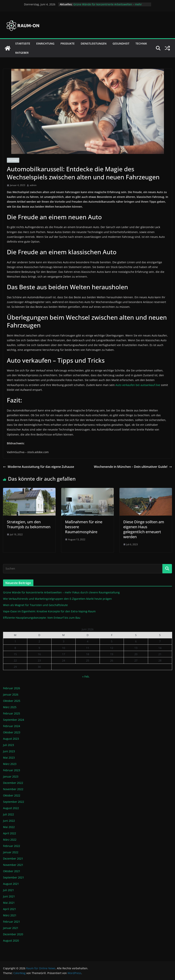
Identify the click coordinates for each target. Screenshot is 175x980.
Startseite (23, 43)
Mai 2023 (9, 758)
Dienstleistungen (94, 43)
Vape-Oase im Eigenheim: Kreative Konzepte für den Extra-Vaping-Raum (49, 611)
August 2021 (11, 884)
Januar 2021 (11, 928)
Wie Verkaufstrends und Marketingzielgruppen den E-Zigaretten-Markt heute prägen (57, 599)
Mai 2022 (9, 827)
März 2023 (10, 764)
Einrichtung (45, 43)
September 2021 (14, 877)
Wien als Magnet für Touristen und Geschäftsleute (35, 605)
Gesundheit (121, 43)
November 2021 (13, 865)
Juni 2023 (9, 751)
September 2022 (14, 802)
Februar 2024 (12, 726)
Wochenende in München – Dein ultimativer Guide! (133, 467)
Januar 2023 (11, 776)
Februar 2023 (12, 770)
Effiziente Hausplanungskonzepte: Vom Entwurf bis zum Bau (42, 618)
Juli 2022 (8, 814)
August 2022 (11, 808)
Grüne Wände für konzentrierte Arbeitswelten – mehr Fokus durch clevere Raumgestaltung (108, 6)
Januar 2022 (11, 852)
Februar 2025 (12, 713)
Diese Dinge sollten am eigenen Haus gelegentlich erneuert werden (144, 529)
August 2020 (11, 941)
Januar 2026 (11, 694)
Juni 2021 (9, 896)
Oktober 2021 (12, 871)
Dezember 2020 (13, 934)
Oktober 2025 (12, 701)
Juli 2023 (8, 745)
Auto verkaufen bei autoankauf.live (138, 385)
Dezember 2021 (13, 859)
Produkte (68, 43)
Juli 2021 (8, 890)
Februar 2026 (12, 688)
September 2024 (14, 720)
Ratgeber (22, 53)
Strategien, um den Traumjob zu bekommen (29, 524)
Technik (141, 43)
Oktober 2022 (12, 795)
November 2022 (13, 789)
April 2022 (10, 833)
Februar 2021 (12, 922)
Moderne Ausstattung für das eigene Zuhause (39, 467)
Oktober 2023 (12, 732)
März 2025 (10, 707)
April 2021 (10, 909)
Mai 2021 (9, 903)
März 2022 (10, 840)
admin (33, 185)
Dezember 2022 (13, 783)
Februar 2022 (12, 846)
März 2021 (10, 915)
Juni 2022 (9, 821)
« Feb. (86, 676)
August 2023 (11, 739)
